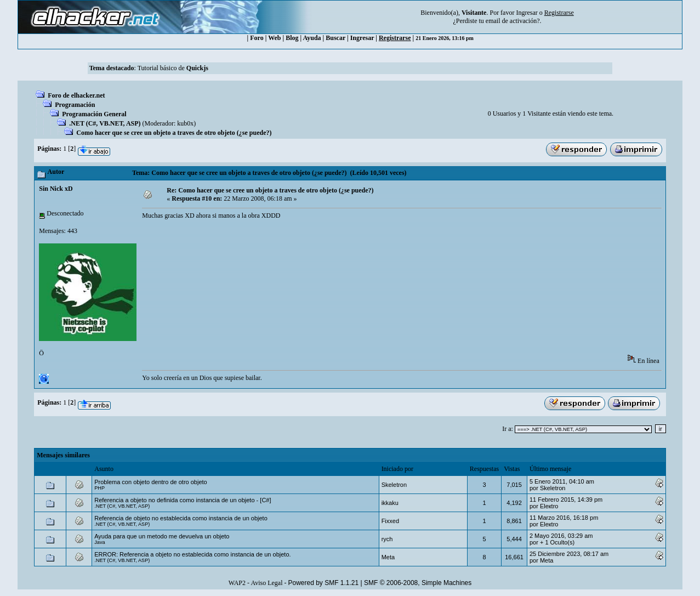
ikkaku (390, 503)
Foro (257, 38)
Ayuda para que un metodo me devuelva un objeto (162, 536)
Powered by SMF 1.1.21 (323, 583)
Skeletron (394, 485)
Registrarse (395, 38)
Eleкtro (549, 506)
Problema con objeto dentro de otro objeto (150, 482)
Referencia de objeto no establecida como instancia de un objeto (181, 518)
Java (99, 542)
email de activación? (513, 21)
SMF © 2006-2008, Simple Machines (418, 583)
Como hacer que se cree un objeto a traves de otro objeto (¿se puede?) (174, 133)
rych (387, 539)
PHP (99, 488)
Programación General (94, 114)
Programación (75, 105)
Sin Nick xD (56, 189)
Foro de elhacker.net (76, 95)
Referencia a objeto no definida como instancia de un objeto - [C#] (183, 500)
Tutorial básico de (173, 68)
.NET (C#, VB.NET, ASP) (105, 123)
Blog (292, 38)
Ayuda (312, 38)
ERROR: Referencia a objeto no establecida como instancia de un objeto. (192, 554)
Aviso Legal (266, 583)
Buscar (335, 38)
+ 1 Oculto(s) (557, 542)
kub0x (185, 123)
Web (274, 38)
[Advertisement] (342, 261)
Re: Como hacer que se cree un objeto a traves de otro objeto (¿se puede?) (270, 190)
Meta (388, 557)
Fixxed (390, 521)
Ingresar (527, 13)
